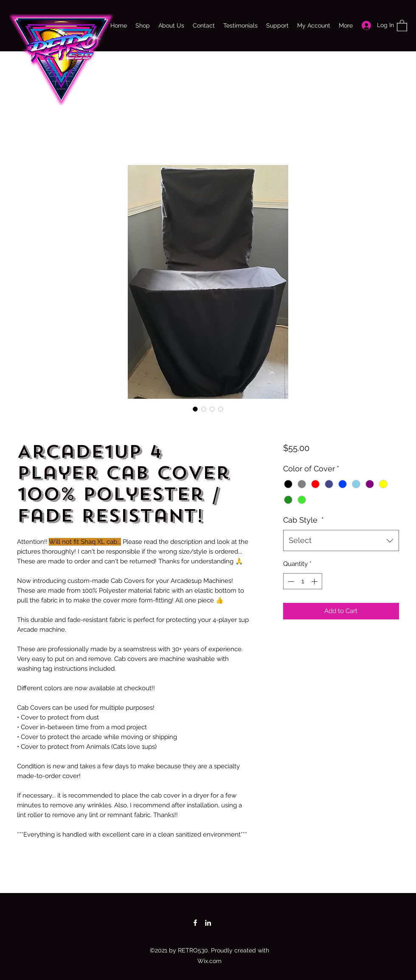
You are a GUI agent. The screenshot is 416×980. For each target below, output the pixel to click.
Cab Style (304, 520)
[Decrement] (290, 581)
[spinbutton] (302, 581)
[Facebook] (195, 923)
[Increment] (315, 581)
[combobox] (341, 540)
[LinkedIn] (208, 923)
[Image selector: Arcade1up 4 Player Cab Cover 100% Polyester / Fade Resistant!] (195, 409)
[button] (402, 25)
